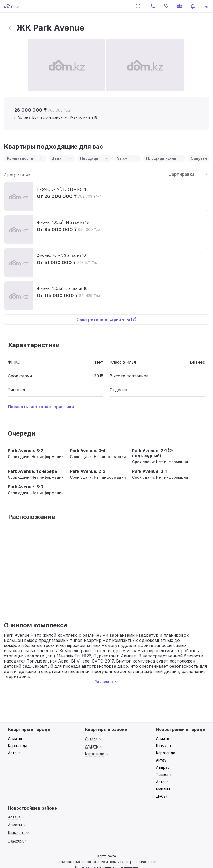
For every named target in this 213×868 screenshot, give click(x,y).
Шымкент (164, 746)
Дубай (162, 796)
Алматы (15, 738)
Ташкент (164, 775)
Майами (163, 789)
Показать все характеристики (41, 407)
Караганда (18, 746)
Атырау (163, 767)
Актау (161, 760)
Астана (14, 753)
